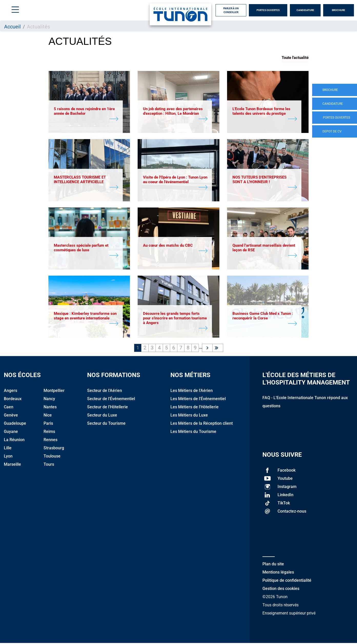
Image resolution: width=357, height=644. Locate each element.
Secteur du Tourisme (106, 424)
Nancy (49, 400)
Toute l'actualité (295, 58)
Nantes (50, 408)
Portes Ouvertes (268, 10)
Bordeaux (13, 400)
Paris (48, 424)
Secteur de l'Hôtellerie (108, 408)
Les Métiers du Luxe (189, 416)
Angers (11, 392)
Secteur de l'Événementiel (111, 400)
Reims (49, 433)
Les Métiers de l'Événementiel (198, 400)
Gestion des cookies (281, 590)
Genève (11, 416)
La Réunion (14, 441)
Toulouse (52, 457)
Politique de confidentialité (287, 581)
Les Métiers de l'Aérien (192, 392)
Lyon (8, 457)
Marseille (12, 465)
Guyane (11, 433)
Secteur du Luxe (102, 416)
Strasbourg (54, 449)
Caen (9, 408)
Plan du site (273, 565)
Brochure (339, 10)
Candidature (305, 10)
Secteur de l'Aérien (105, 392)
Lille (8, 449)
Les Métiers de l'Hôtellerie (195, 408)
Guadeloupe (15, 424)
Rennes (50, 441)
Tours (49, 465)
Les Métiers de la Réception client (202, 424)
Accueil (12, 27)
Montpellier (54, 392)
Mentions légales (278, 573)
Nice (48, 416)
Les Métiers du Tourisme (193, 433)
